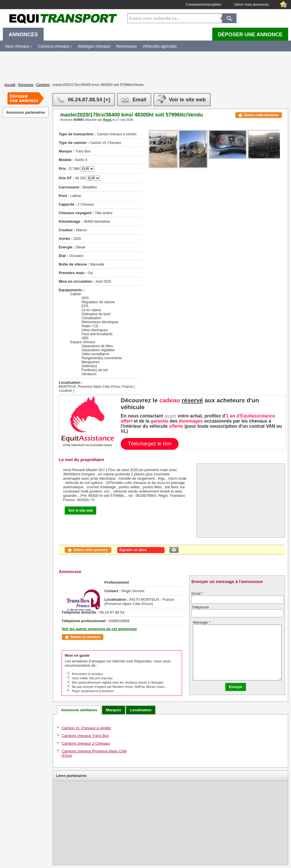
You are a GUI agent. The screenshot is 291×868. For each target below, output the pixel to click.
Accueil (10, 85)
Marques (113, 710)
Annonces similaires (79, 710)
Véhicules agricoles (160, 46)
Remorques (126, 46)
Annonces (26, 85)
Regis (107, 120)
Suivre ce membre (85, 637)
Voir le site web (187, 100)
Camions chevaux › (55, 46)
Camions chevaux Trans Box (85, 736)
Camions (43, 85)
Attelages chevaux (94, 46)
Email (140, 100)
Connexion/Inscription (204, 4)
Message (202, 622)
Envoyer (236, 687)
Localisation (141, 710)
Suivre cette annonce (261, 115)
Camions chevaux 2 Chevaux (86, 743)
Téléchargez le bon (150, 444)
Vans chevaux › (18, 46)
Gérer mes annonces (251, 4)
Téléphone (200, 607)
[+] (107, 100)
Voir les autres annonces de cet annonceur (99, 629)
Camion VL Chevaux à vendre (86, 728)
